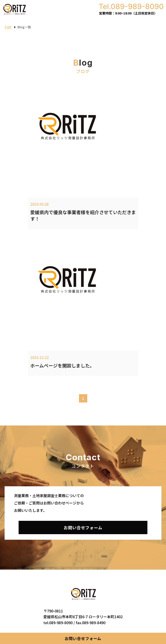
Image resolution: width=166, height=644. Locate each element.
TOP (8, 27)
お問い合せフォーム (83, 638)
